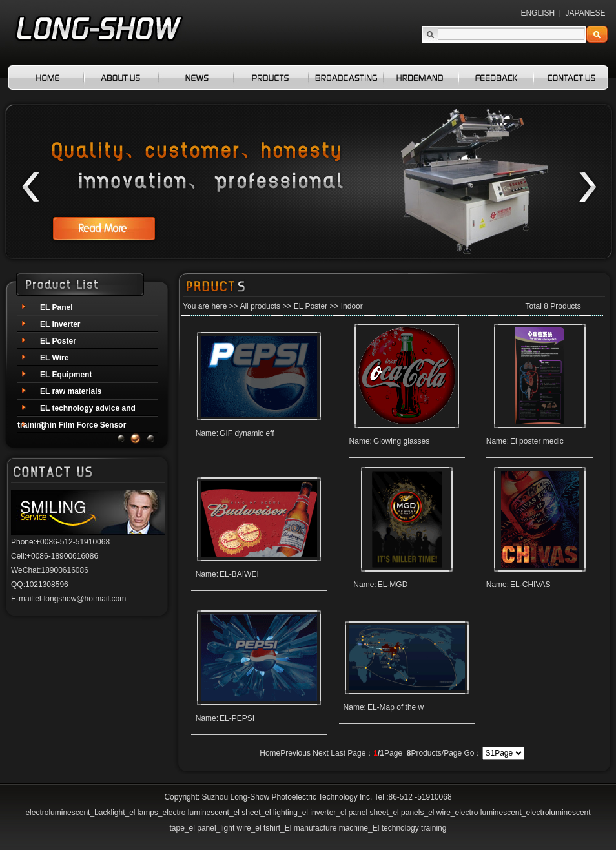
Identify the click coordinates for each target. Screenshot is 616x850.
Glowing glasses (403, 441)
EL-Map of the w (403, 707)
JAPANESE (586, 13)
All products (260, 306)
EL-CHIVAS (526, 585)
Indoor (352, 306)
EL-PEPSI (243, 718)
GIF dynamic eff (252, 433)
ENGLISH (538, 13)
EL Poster (311, 306)
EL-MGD (394, 585)
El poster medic (532, 441)
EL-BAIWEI (245, 574)
